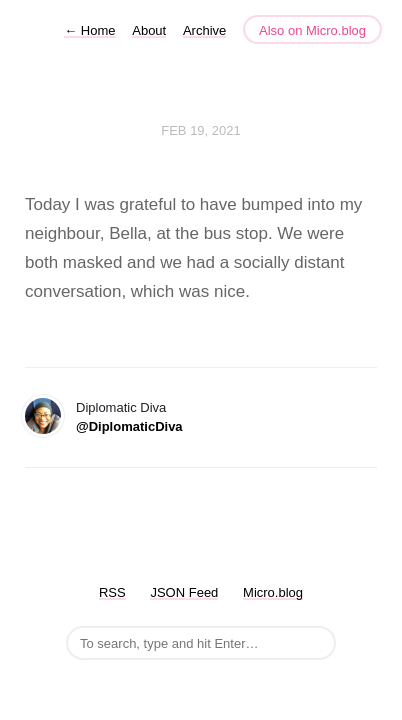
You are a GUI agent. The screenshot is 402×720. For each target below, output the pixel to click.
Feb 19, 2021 (201, 130)
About (149, 30)
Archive (204, 30)
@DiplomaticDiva (129, 426)
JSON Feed (184, 592)
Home (89, 30)
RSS (112, 592)
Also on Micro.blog (312, 30)
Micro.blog (273, 592)
